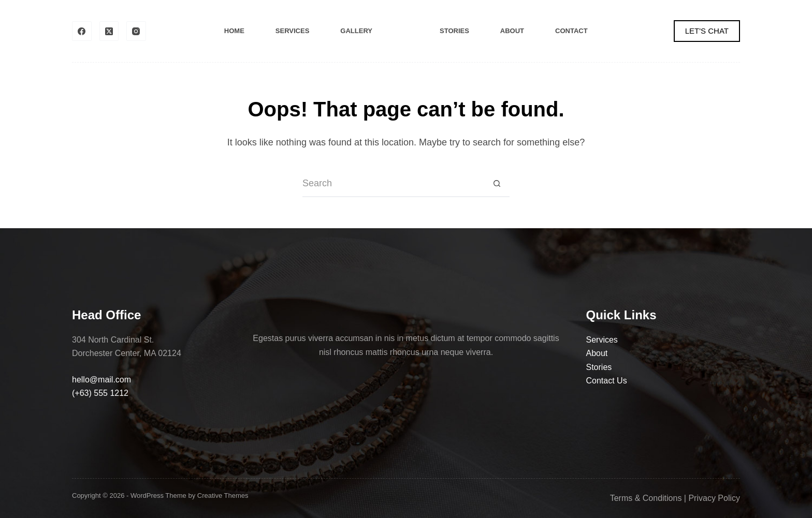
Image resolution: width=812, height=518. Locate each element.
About (597, 353)
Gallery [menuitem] (356, 31)
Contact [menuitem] (571, 31)
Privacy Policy (714, 498)
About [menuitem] (512, 31)
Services (602, 340)
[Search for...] (393, 184)
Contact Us (607, 381)
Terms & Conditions (646, 498)
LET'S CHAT (707, 31)
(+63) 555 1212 (100, 393)
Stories (599, 367)
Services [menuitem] (293, 31)
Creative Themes (223, 495)
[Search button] (497, 184)
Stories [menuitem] (454, 31)
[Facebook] (82, 31)
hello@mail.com (102, 380)
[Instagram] (136, 31)
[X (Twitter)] (109, 31)
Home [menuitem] (234, 31)
